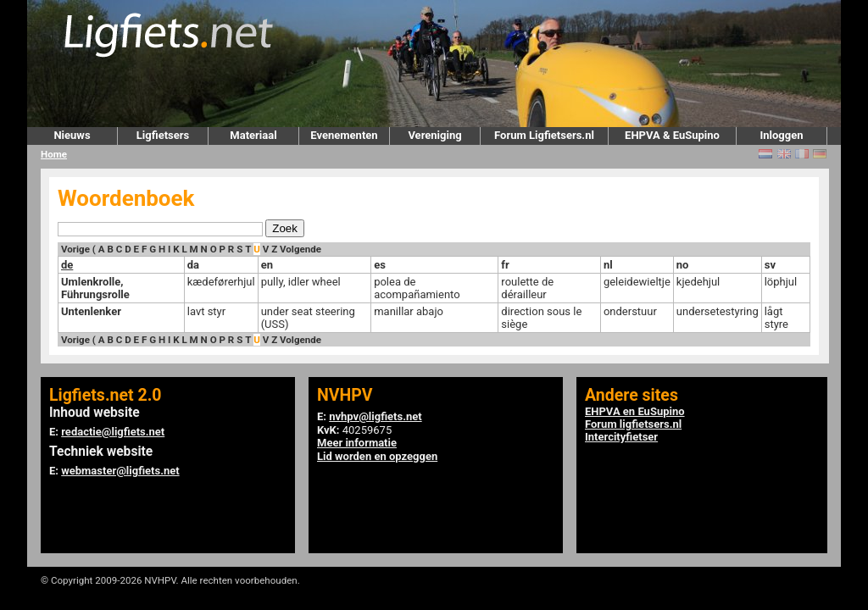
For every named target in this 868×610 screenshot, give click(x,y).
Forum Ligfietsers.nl (544, 135)
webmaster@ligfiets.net (120, 471)
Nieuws (72, 135)
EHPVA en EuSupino (635, 411)
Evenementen (344, 135)
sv (770, 265)
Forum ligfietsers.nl (633, 424)
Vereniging (434, 135)
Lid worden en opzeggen (377, 456)
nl (608, 265)
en (267, 265)
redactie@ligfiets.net (113, 432)
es (380, 265)
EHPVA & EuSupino (672, 135)
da (193, 265)
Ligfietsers (163, 135)
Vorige (75, 249)
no (683, 265)
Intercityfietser (621, 437)
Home (54, 154)
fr (505, 265)
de (67, 265)
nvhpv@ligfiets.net (375, 416)
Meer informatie (357, 443)
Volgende (300, 249)
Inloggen (781, 135)
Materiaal (253, 135)
